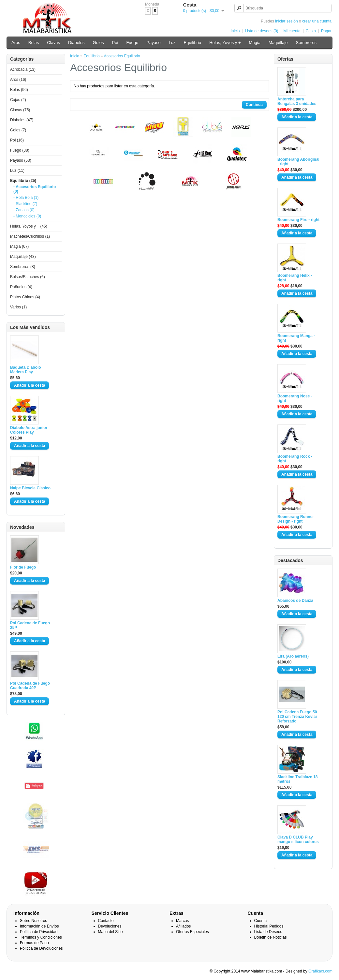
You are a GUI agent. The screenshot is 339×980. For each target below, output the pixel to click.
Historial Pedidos (269, 926)
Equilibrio (192, 43)
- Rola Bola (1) (26, 198)
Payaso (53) (21, 160)
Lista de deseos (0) (262, 31)
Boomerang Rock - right (295, 459)
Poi (115, 43)
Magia (255, 43)
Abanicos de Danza (295, 601)
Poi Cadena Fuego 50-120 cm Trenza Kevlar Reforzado (298, 717)
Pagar (326, 31)
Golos (98, 43)
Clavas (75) (20, 110)
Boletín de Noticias (271, 937)
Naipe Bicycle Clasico (30, 488)
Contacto (106, 921)
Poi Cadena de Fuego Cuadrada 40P (30, 686)
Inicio (235, 31)
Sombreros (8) (23, 267)
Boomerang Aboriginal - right (298, 162)
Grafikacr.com (320, 971)
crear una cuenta (317, 21)
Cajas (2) (18, 100)
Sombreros (306, 43)
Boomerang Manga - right (296, 338)
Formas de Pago (34, 943)
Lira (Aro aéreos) (293, 656)
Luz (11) (17, 171)
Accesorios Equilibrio (122, 56)
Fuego (132, 43)
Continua (254, 105)
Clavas (53, 43)
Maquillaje (278, 43)
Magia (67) (19, 246)
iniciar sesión (286, 21)
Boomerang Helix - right (295, 278)
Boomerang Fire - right (298, 220)
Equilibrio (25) (23, 181)
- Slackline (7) (25, 204)
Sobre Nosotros (33, 921)
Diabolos (76, 43)
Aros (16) (18, 80)
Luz (172, 43)
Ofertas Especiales (192, 932)
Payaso (153, 43)
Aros (16, 43)
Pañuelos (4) (21, 287)
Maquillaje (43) (23, 257)
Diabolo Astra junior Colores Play (29, 430)
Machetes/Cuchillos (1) (30, 236)
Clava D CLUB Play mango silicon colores (298, 839)
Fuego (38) (20, 150)
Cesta (311, 31)
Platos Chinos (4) (25, 297)
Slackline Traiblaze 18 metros (297, 779)
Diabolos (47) (22, 120)
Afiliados (183, 926)
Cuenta (261, 921)
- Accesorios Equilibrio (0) (35, 189)
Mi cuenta (292, 31)
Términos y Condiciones (41, 937)
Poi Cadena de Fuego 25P (30, 625)
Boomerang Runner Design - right (296, 519)
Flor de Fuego (23, 567)
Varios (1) (18, 307)
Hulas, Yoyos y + (225, 43)
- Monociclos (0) (27, 216)
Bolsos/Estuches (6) (28, 277)
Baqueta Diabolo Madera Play (26, 370)
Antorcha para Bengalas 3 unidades (297, 101)
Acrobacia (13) (23, 69)
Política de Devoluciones (41, 948)
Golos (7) (18, 130)
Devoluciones (110, 926)
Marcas (182, 921)
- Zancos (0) (24, 210)
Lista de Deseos (268, 932)
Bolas (34, 43)
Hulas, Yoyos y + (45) (29, 226)
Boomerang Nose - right (295, 398)
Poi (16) (17, 140)
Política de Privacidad (39, 932)
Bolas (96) (19, 90)
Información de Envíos (39, 926)
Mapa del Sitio (111, 932)
